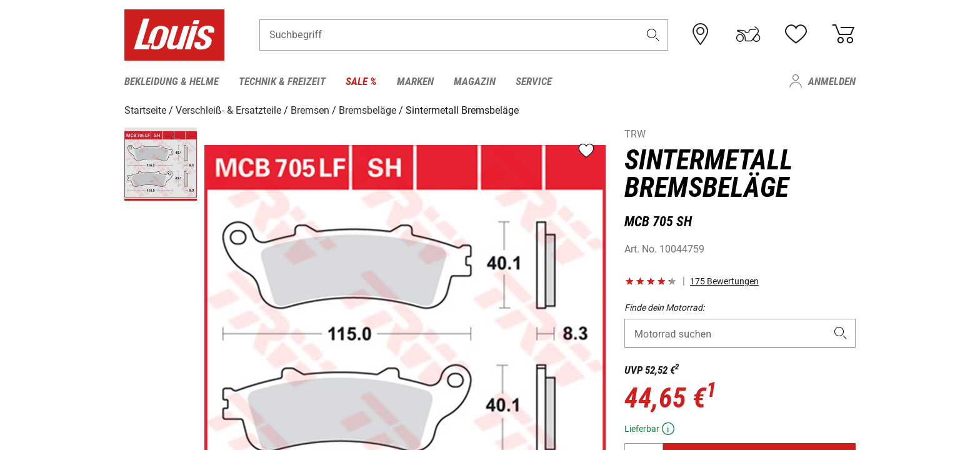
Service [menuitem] (534, 81)
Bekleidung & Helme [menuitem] (172, 81)
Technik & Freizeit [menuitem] (282, 81)
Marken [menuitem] (415, 81)
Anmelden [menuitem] (832, 81)
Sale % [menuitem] (361, 81)
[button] (653, 35)
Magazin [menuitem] (475, 81)
